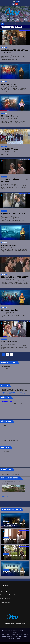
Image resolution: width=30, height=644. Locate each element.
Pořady (25, 637)
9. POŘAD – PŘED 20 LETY (14, 556)
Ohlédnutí (4, 146)
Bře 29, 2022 (6, 55)
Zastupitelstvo (18, 637)
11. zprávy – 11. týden (9, 245)
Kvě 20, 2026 (8, 542)
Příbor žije (10, 637)
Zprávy (8, 635)
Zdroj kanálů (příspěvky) (7, 595)
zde (3, 494)
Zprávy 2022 (4, 82)
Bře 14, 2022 (6, 248)
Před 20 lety (4, 47)
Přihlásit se (3, 591)
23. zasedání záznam (8, 473)
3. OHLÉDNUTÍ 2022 (9, 342)
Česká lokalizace (5, 602)
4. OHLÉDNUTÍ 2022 (9, 149)
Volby (13, 635)
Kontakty (18, 639)
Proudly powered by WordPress (10, 631)
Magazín (4, 637)
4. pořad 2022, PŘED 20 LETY (13, 214)
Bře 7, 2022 (6, 280)
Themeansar (15, 633)
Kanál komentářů (5, 599)
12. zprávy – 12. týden (9, 116)
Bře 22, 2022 (6, 118)
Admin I (14, 55)
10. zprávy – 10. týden (9, 310)
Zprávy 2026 (6, 522)
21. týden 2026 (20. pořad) (14, 572)
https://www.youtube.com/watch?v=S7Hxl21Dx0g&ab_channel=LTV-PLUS (13, 393)
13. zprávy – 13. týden (9, 84)
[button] (28, 24)
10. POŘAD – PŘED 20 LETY (15, 539)
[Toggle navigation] (15, 24)
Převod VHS (11, 639)
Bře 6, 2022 (6, 344)
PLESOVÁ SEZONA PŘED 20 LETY (15, 277)
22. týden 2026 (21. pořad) (14, 523)
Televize (3, 635)
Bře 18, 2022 (6, 152)
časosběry (5, 496)
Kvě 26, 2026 (8, 526)
